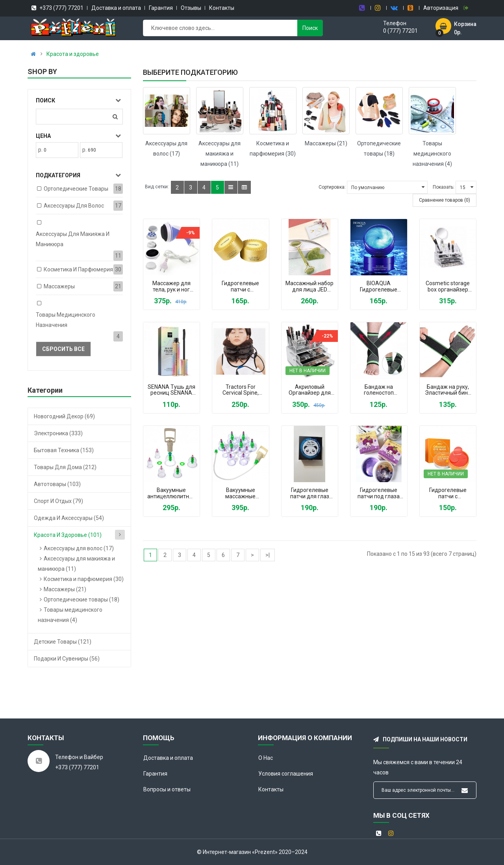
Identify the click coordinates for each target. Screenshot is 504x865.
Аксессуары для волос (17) (79, 548)
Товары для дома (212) (65, 467)
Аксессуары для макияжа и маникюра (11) (220, 154)
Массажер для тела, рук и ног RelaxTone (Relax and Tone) (171, 287)
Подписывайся (465, 791)
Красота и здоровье (73, 54)
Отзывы (191, 8)
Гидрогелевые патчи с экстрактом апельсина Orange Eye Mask (448, 494)
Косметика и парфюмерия (78, 269)
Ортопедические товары (76, 189)
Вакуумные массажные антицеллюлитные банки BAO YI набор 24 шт (241, 494)
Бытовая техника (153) (64, 450)
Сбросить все (63, 349)
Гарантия (161, 8)
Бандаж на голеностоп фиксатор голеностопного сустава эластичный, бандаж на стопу (379, 390)
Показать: (444, 187)
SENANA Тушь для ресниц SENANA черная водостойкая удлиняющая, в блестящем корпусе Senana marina (171, 390)
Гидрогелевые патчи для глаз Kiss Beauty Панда (309, 494)
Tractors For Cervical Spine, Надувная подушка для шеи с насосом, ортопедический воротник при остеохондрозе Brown (241, 390)
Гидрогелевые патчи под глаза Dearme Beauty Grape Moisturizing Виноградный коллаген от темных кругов (379, 494)
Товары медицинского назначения (66, 320)
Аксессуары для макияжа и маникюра (73, 239)
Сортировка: (332, 187)
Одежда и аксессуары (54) (69, 518)
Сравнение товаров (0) (445, 200)
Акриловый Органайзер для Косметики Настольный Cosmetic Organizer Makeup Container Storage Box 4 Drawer (310, 390)
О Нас (266, 758)
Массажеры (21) (65, 589)
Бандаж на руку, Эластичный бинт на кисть (448, 390)
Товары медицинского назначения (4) (432, 154)
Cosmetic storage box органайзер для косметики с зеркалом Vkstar (448, 287)
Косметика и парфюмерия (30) (84, 579)
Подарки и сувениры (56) (67, 659)
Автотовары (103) (57, 484)
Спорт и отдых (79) (58, 501)
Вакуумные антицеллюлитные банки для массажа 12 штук (172, 494)
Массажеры (59, 286)
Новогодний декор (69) (64, 416)
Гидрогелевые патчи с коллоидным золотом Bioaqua (240, 287)
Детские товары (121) (63, 642)
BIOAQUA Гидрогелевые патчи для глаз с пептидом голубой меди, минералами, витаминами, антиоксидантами (379, 287)
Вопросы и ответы (167, 789)
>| (268, 555)
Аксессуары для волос (74, 206)
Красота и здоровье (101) (68, 535)
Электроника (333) (58, 433)
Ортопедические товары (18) (82, 600)
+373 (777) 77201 (61, 8)
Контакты (222, 8)
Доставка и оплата (116, 8)
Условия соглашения (286, 774)
